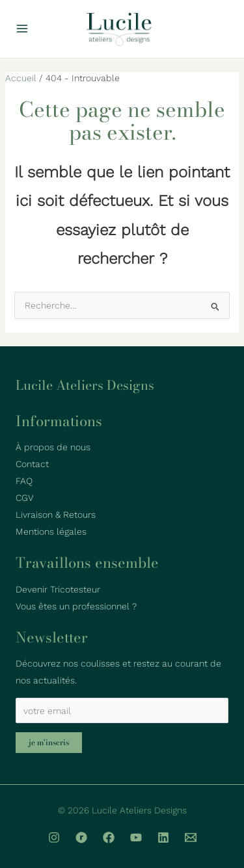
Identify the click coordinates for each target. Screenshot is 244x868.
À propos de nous (53, 447)
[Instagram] (54, 837)
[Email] (191, 837)
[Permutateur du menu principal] (22, 29)
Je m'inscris (49, 742)
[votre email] (122, 710)
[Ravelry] (81, 837)
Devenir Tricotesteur (58, 589)
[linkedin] (163, 837)
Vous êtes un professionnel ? (76, 606)
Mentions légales (51, 531)
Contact (32, 464)
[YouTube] (136, 837)
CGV (25, 498)
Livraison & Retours (56, 515)
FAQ (24, 481)
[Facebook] (109, 837)
